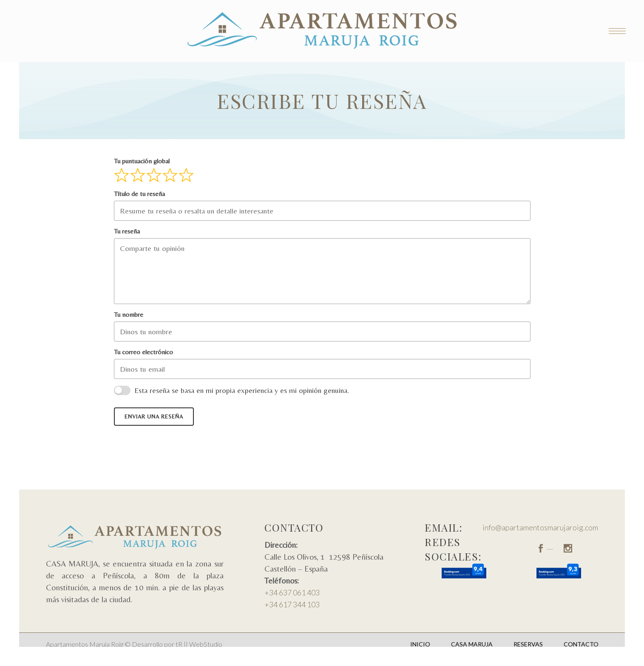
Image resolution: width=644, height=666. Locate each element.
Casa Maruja (472, 644)
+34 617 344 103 (292, 604)
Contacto (581, 644)
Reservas (528, 644)
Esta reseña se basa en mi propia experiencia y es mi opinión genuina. (242, 390)
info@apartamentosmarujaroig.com (540, 527)
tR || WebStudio (199, 644)
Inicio (420, 644)
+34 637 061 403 (292, 592)
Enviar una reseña (154, 417)
